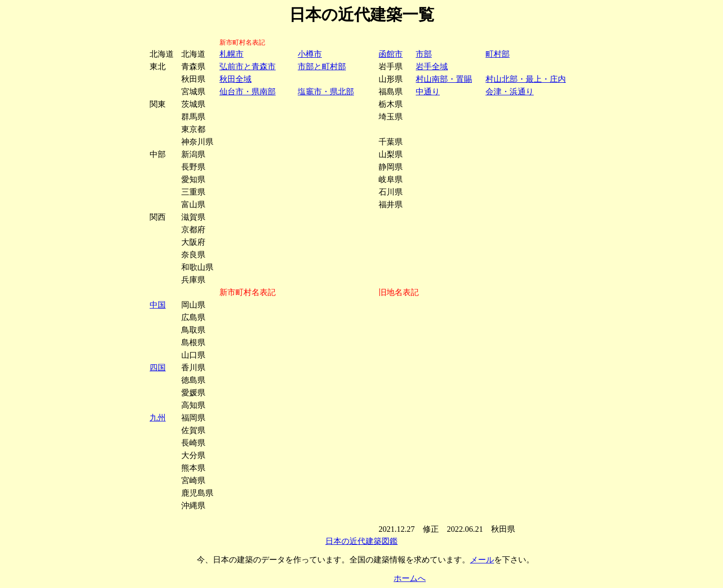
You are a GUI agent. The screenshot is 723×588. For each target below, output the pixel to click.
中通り (428, 92)
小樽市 (310, 54)
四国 (158, 367)
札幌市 (231, 54)
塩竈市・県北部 (326, 92)
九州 (158, 418)
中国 (158, 305)
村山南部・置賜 (444, 79)
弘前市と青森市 (248, 66)
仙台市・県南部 (248, 92)
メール (482, 560)
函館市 (391, 54)
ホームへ (410, 578)
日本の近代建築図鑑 (361, 541)
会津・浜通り (510, 92)
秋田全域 (235, 79)
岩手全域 (432, 66)
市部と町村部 (322, 66)
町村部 (498, 54)
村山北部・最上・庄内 (526, 79)
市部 (424, 54)
